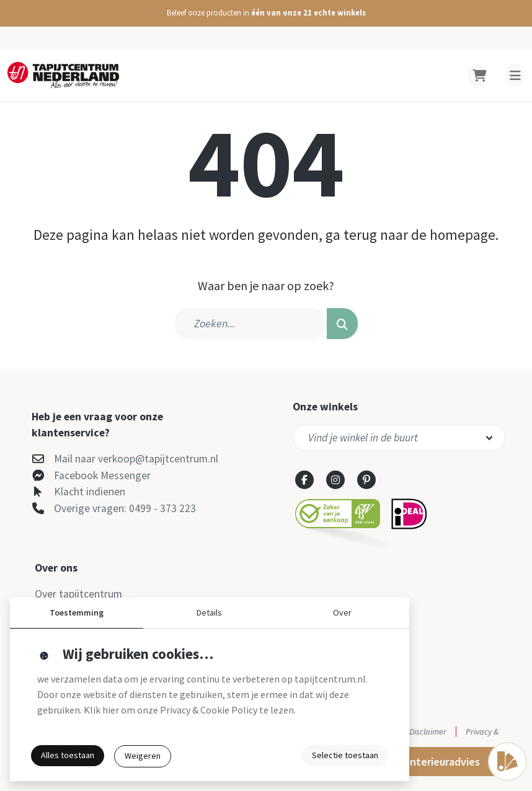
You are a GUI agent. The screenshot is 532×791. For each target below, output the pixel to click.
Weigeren (143, 756)
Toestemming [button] (77, 612)
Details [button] (209, 612)
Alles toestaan (68, 755)
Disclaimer (428, 731)
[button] (266, 13)
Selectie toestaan (345, 755)
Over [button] (342, 612)
